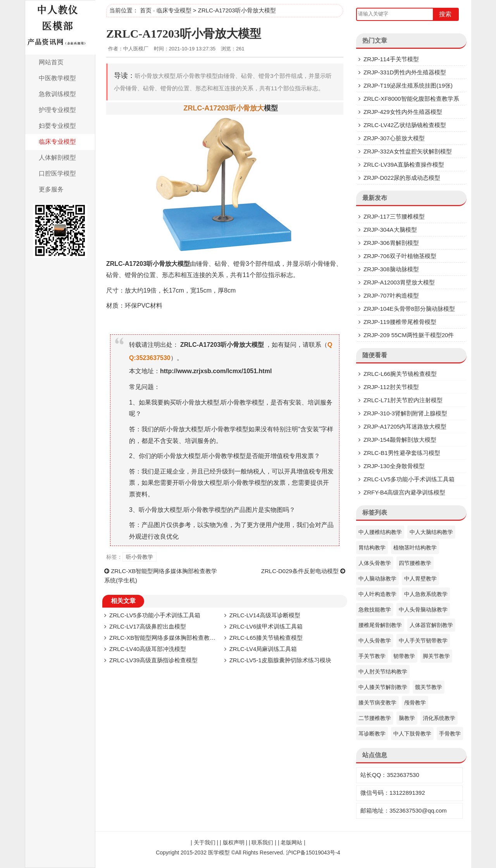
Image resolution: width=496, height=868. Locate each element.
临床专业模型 (57, 142)
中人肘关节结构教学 (383, 672)
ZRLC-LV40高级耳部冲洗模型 (148, 649)
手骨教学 (450, 734)
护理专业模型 (57, 110)
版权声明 (234, 842)
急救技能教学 (375, 610)
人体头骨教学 (375, 563)
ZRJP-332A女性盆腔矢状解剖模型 (408, 151)
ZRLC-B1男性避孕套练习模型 (402, 453)
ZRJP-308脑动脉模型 (391, 269)
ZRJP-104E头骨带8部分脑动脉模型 (409, 309)
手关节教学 (372, 656)
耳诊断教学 (372, 734)
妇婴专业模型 (57, 126)
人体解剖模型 (57, 158)
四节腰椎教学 (415, 563)
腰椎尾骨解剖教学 (380, 625)
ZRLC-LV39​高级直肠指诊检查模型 (153, 660)
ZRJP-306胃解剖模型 (391, 243)
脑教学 (407, 718)
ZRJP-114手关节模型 (391, 59)
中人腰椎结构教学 (380, 532)
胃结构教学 (372, 548)
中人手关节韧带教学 (423, 641)
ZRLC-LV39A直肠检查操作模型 (404, 164)
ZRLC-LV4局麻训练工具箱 (263, 649)
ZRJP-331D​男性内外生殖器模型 (405, 72)
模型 (271, 108)
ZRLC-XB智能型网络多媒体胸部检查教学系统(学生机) (179, 638)
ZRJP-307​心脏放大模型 (394, 138)
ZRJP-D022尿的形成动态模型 (402, 178)
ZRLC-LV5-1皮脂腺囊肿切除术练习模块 (280, 660)
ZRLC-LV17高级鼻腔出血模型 (148, 626)
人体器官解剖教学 (431, 625)
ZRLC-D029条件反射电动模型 (300, 571)
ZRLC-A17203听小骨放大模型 (184, 34)
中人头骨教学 (375, 641)
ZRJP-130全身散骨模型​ (394, 466)
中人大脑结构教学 (431, 532)
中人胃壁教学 (420, 579)
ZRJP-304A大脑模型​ (390, 230)
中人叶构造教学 (377, 594)
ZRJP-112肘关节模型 (391, 387)
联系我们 (262, 842)
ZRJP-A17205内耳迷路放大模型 (405, 426)
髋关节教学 (429, 687)
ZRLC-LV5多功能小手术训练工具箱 (155, 615)
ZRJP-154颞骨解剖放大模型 (400, 440)
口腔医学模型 (57, 173)
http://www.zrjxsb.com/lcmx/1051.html (216, 371)
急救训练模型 (57, 94)
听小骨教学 (139, 557)
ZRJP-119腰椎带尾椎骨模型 (400, 322)
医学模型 (219, 852)
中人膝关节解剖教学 (383, 687)
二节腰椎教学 (375, 718)
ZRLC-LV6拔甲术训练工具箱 (266, 626)
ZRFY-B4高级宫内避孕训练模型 (404, 492)
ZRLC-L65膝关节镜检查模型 (266, 638)
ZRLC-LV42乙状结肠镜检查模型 (405, 125)
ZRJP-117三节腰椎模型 (394, 216)
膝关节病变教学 (377, 703)
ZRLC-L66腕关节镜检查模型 (400, 374)
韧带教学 (404, 656)
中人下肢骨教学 (412, 734)
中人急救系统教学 (426, 594)
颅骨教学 (415, 703)
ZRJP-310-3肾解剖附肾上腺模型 (405, 413)
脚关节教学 (436, 656)
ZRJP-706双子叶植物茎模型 (400, 256)
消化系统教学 (439, 718)
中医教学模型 (57, 78)
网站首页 (51, 62)
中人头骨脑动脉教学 (423, 610)
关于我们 (205, 842)
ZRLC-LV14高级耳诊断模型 (265, 615)
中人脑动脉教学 (377, 579)
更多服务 (51, 189)
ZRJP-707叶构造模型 (391, 295)
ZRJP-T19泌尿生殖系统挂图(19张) (408, 85)
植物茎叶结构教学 (415, 548)
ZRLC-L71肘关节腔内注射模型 (403, 400)
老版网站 (291, 842)
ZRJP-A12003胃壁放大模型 (399, 282)
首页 (146, 10)
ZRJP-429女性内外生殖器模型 (403, 112)
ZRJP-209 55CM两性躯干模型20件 (409, 335)
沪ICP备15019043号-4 (313, 852)
